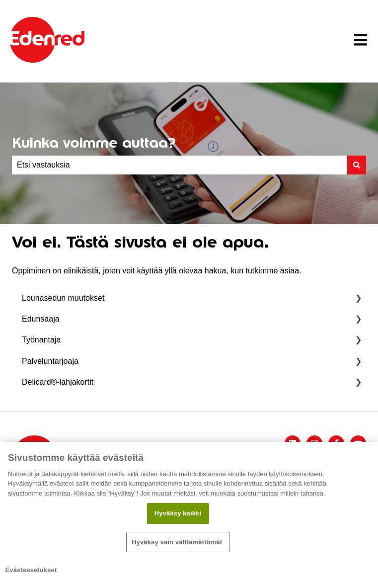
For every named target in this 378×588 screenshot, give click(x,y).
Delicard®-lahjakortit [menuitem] (58, 382)
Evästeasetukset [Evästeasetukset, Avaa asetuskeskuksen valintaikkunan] (31, 570)
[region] (189, 515)
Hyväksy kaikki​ (178, 513)
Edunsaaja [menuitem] (41, 319)
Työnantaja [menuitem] (41, 340)
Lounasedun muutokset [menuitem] (63, 298)
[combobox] (180, 165)
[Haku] (357, 165)
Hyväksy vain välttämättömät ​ (178, 542)
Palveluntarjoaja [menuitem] (50, 361)
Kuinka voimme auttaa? (94, 143)
